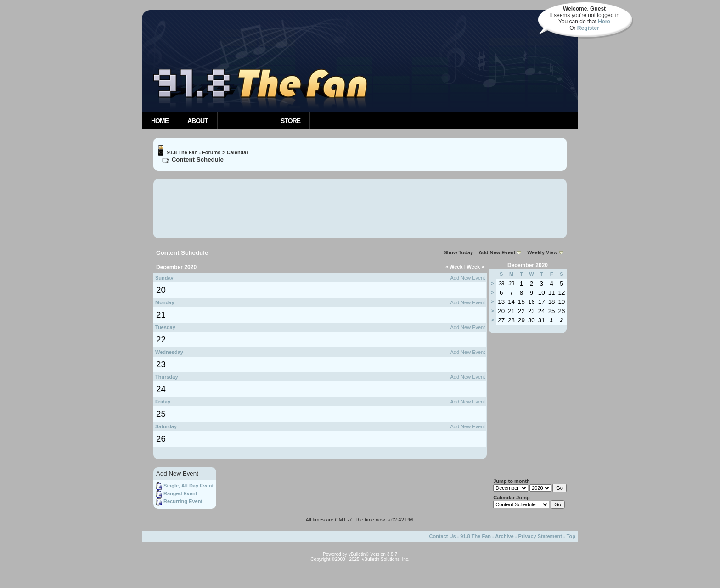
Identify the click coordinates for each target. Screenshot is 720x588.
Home (160, 121)
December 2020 (528, 265)
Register (588, 28)
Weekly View (542, 252)
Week (454, 267)
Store (290, 121)
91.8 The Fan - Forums (194, 152)
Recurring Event (183, 502)
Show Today (458, 252)
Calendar (238, 152)
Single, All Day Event (188, 486)
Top (571, 536)
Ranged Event (180, 494)
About (198, 121)
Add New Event (497, 252)
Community (245, 121)
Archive (504, 536)
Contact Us (442, 536)
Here (604, 22)
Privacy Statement (540, 536)
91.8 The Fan (475, 536)
